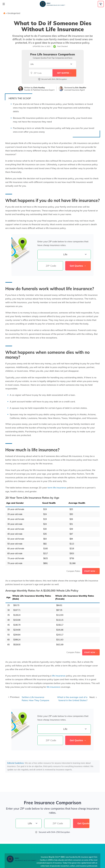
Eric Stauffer (81, 88)
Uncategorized (14, 13)
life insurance (59, 676)
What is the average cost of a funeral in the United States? (72, 699)
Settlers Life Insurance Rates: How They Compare (35, 699)
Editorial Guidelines (16, 763)
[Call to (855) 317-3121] (101, 4)
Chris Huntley (39, 88)
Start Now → (91, 571)
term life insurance (57, 488)
